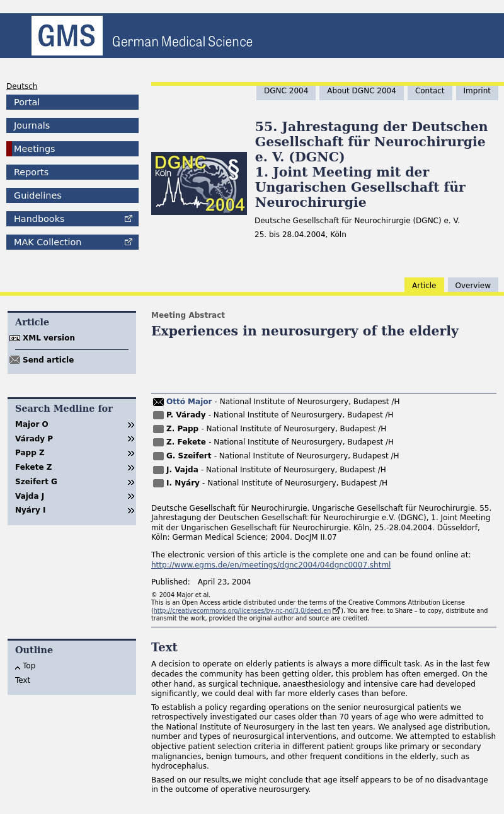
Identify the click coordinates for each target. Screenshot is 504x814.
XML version (49, 338)
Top (29, 666)
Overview (473, 286)
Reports (31, 172)
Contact (430, 91)
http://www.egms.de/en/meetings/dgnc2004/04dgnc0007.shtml (271, 565)
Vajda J (30, 496)
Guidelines (38, 195)
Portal (27, 102)
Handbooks (39, 219)
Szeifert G (36, 482)
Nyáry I (30, 510)
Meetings (35, 149)
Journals (32, 125)
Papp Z (30, 453)
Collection (48, 242)
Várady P (34, 439)
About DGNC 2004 (362, 91)
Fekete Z (33, 467)
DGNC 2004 (286, 91)
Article (424, 286)
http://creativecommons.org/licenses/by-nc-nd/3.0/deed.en (243, 611)
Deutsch (22, 86)
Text (23, 680)
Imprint (477, 91)
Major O (32, 424)
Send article (48, 360)
